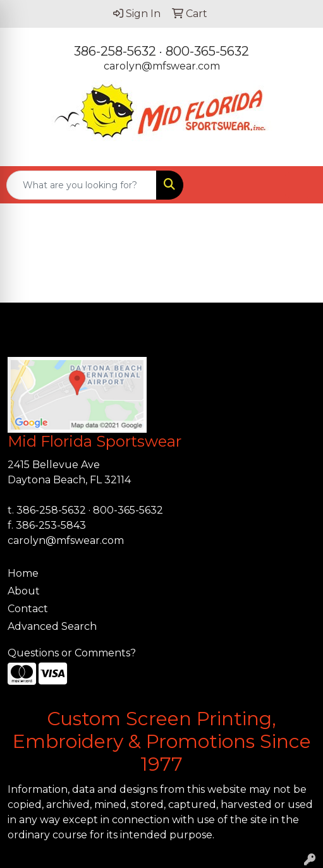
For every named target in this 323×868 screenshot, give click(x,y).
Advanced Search (52, 626)
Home (23, 573)
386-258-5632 (115, 51)
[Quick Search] (82, 185)
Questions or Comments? (72, 653)
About (24, 591)
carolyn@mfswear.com (162, 66)
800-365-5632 (207, 51)
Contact (28, 609)
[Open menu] (298, 185)
